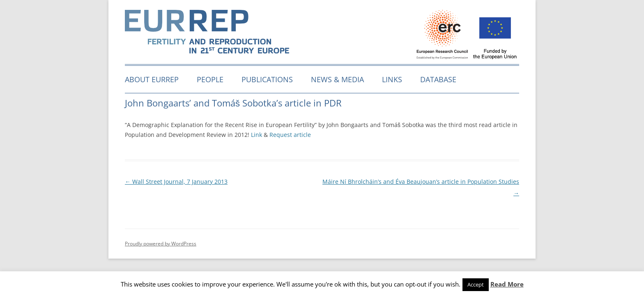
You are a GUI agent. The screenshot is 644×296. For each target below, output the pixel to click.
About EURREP (152, 79)
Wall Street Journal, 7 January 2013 (176, 182)
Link (256, 135)
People (210, 79)
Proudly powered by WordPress (161, 244)
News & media (337, 79)
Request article (290, 135)
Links (392, 79)
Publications (267, 79)
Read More (507, 284)
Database (438, 79)
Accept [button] (476, 284)
